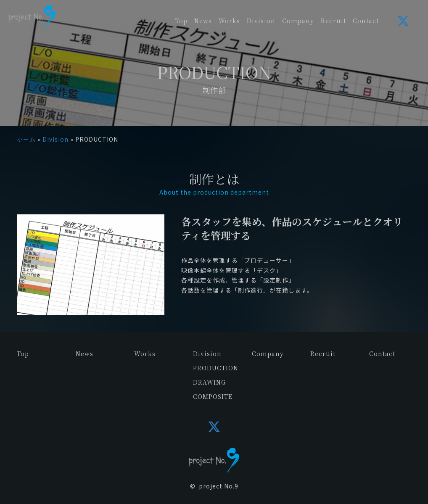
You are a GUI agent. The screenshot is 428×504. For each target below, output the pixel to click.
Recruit (323, 354)
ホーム (26, 139)
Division (55, 139)
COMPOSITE (213, 396)
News (85, 354)
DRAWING (209, 382)
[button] (403, 21)
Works (145, 354)
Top (23, 354)
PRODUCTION (216, 368)
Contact (382, 354)
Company (268, 354)
